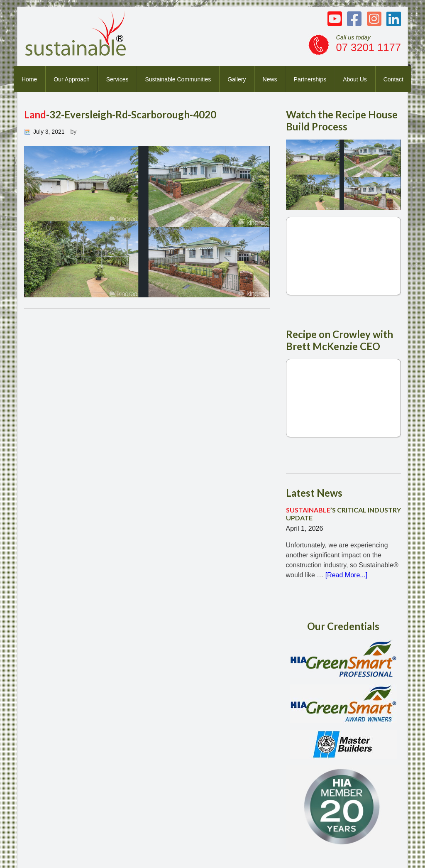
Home (29, 79)
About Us (355, 79)
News (270, 79)
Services (117, 79)
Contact (393, 79)
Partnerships (310, 79)
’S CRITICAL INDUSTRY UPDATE (343, 514)
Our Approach (71, 79)
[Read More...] (346, 575)
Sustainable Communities (178, 79)
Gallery (237, 79)
